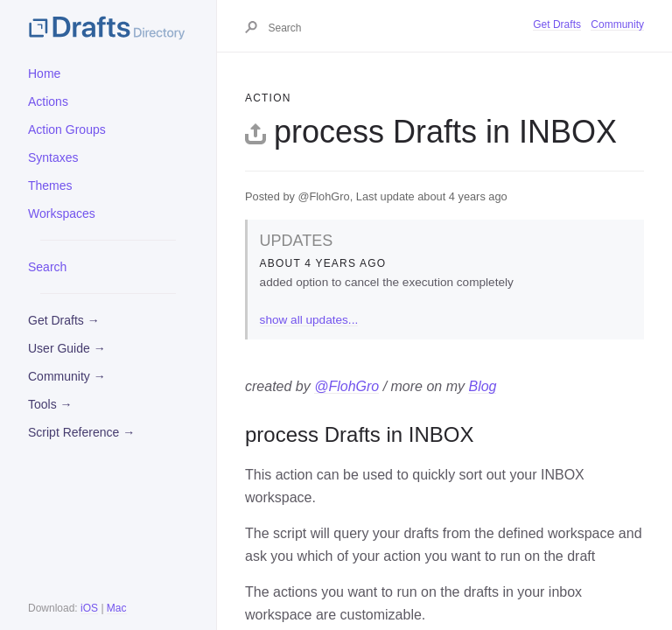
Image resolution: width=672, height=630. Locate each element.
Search (47, 267)
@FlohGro (346, 386)
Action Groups (67, 129)
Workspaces (62, 213)
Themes (50, 185)
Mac (117, 608)
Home (44, 73)
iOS (89, 608)
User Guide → (67, 348)
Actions (48, 101)
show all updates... (309, 320)
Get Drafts (557, 24)
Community (617, 24)
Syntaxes (53, 157)
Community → (67, 376)
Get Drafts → (64, 320)
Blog (482, 386)
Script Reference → (81, 432)
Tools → (50, 404)
